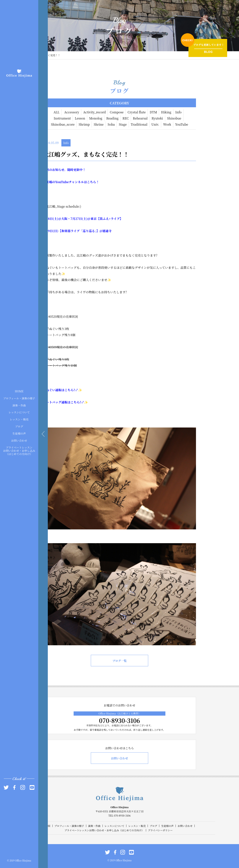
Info (178, 112)
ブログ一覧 (119, 661)
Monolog (96, 118)
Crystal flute (137, 112)
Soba (111, 124)
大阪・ (66, 219)
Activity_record (94, 112)
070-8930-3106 (119, 720)
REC (126, 118)
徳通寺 (107, 231)
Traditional (139, 124)
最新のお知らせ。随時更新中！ (64, 170)
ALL (56, 112)
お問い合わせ (19, 440)
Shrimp (84, 124)
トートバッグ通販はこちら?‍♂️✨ (65, 402)
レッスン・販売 (19, 419)
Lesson (80, 118)
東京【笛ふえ (100, 219)
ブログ (19, 426)
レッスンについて (19, 412)
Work (167, 124)
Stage (123, 124)
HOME (19, 391)
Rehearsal (140, 118)
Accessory (72, 112)
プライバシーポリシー (160, 830)
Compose (117, 112)
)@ (59, 219)
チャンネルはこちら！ (84, 182)
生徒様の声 (19, 433)
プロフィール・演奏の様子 (19, 398)
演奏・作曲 (19, 405)
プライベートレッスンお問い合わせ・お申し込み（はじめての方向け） (19, 451)
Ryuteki (157, 118)
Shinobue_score (63, 124)
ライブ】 (117, 219)
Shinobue (174, 118)
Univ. (155, 124)
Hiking (166, 112)
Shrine (99, 124)
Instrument (62, 118)
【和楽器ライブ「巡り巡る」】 (79, 231)
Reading (112, 118)
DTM (153, 112)
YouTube (182, 124)
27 (77, 219)
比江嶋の (49, 182)
